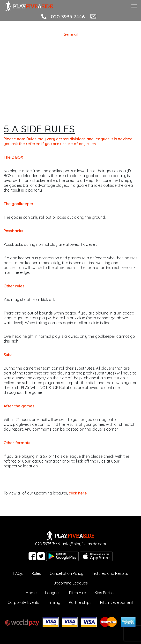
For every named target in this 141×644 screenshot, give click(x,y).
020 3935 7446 (68, 16)
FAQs (18, 573)
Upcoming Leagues (71, 583)
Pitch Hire (78, 593)
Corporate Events (23, 602)
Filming (54, 602)
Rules (36, 573)
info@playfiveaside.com (85, 544)
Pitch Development (117, 602)
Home (31, 593)
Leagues (53, 593)
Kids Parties (105, 593)
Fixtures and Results (110, 573)
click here (78, 493)
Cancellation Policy (66, 573)
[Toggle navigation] (134, 5)
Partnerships (80, 602)
